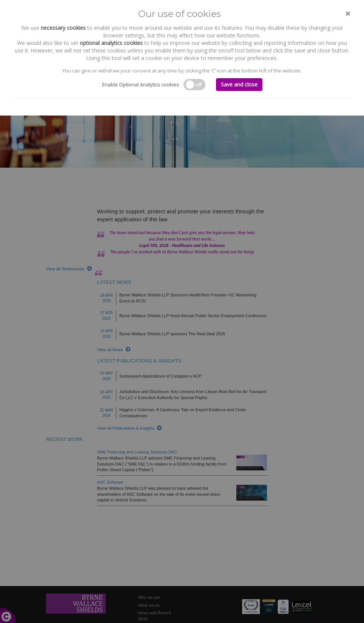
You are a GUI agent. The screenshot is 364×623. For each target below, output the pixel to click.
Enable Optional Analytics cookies (140, 85)
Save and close (239, 84)
